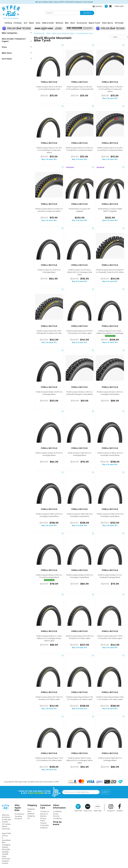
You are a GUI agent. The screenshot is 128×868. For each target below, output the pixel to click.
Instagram (111, 808)
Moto (73, 23)
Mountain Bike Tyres (85, 33)
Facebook (120, 808)
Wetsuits (59, 23)
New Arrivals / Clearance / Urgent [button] (17, 40)
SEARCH (87, 13)
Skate (31, 23)
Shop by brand (57, 823)
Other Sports (107, 23)
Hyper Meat (98, 808)
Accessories (82, 23)
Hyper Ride (78, 808)
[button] (97, 6)
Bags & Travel (94, 23)
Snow (38, 23)
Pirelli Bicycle (39, 33)
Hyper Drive (88, 808)
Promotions (19, 814)
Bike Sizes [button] (17, 53)
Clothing (8, 23)
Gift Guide (119, 23)
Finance (43, 823)
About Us (44, 814)
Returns (43, 816)
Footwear (18, 23)
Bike (67, 23)
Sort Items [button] (17, 59)
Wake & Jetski (48, 23)
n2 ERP (56, 782)
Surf (26, 23)
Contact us (45, 811)
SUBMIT (105, 792)
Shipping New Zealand (31, 811)
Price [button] (17, 47)
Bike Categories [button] (17, 33)
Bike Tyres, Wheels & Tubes (63, 33)
